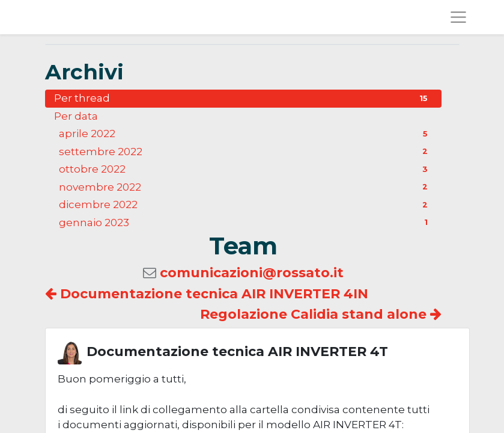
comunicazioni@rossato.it (252, 273)
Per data (76, 116)
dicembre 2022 (246, 204)
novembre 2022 (246, 187)
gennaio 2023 (246, 223)
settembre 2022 (246, 152)
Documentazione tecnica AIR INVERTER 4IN (207, 294)
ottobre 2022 (246, 169)
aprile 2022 (246, 134)
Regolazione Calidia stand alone (321, 314)
